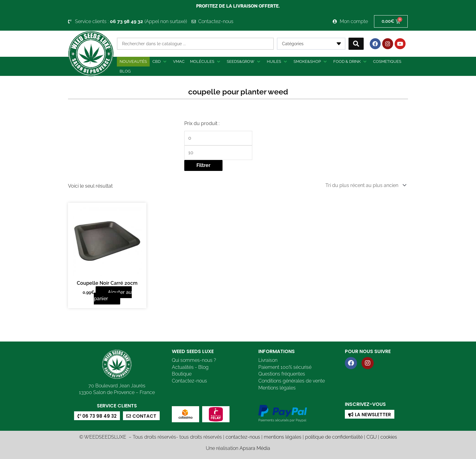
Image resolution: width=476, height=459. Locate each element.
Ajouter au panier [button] (113, 295)
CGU (372, 436)
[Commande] (365, 185)
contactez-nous (243, 436)
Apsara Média (255, 448)
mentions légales (283, 436)
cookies (389, 436)
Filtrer (203, 165)
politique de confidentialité (334, 436)
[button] (160, 62)
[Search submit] (356, 44)
